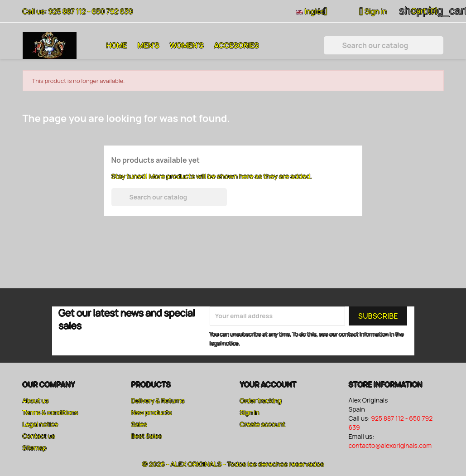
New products (152, 412)
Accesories (237, 45)
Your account (268, 384)
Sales (139, 424)
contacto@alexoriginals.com (390, 445)
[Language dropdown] (315, 12)
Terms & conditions (50, 412)
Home (117, 45)
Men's (149, 45)
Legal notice (41, 424)
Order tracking (261, 401)
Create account (263, 424)
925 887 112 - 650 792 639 (90, 11)
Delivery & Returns (158, 401)
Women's (187, 45)
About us (36, 401)
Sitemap (35, 448)
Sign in (250, 412)
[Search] (384, 45)
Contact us (39, 436)
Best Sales (147, 436)
